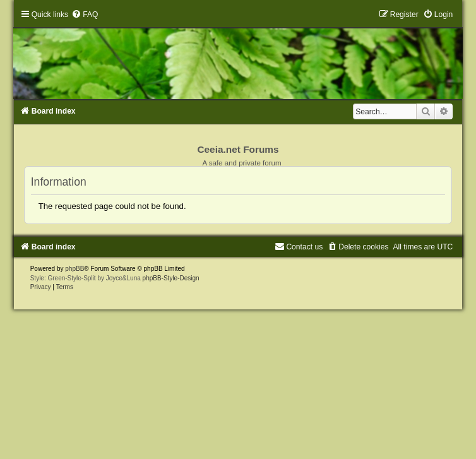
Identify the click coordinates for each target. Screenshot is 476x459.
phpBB (74, 269)
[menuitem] (85, 15)
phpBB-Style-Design (171, 278)
